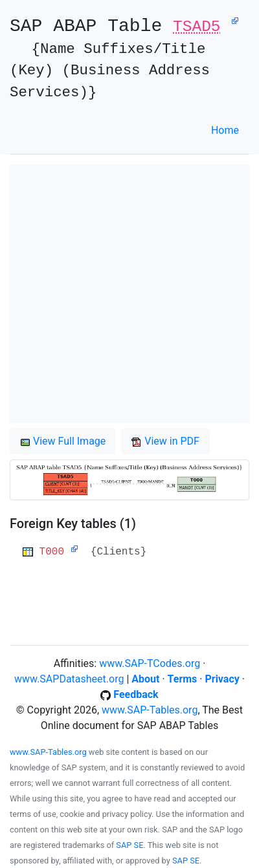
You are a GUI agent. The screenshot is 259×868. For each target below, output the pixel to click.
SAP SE (129, 845)
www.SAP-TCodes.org (150, 663)
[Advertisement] (129, 294)
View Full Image (63, 441)
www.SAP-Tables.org (150, 710)
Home (225, 130)
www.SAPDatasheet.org (69, 679)
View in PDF (165, 441)
